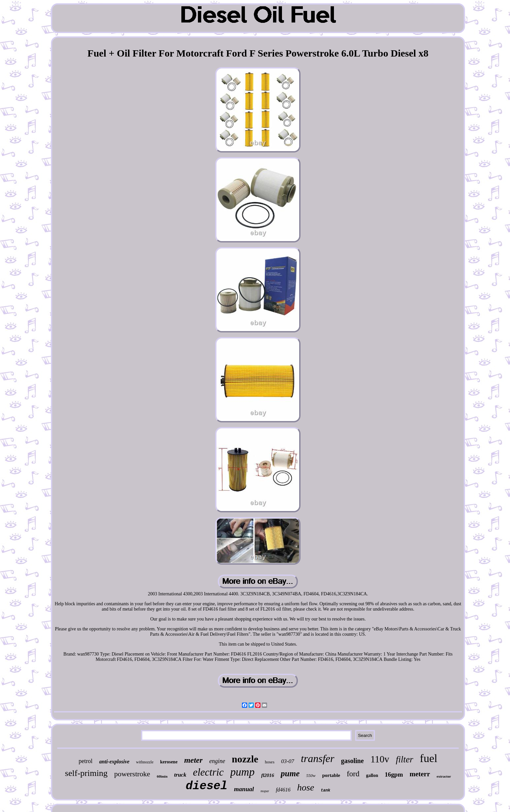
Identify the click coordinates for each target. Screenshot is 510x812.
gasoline (352, 761)
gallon (372, 775)
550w (311, 775)
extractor (444, 776)
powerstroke (132, 774)
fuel (429, 758)
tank (325, 791)
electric (208, 772)
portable (331, 775)
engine (217, 761)
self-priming (86, 773)
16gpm (394, 774)
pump (242, 772)
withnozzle (145, 762)
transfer (318, 758)
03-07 (288, 761)
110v (380, 759)
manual (244, 789)
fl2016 (268, 775)
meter (193, 760)
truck (180, 775)
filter (405, 759)
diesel (207, 786)
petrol (86, 761)
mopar (265, 791)
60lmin (162, 776)
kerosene (169, 762)
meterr (420, 774)
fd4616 (283, 790)
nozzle (245, 759)
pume (290, 773)
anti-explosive (115, 762)
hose (306, 787)
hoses (270, 762)
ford (353, 774)
